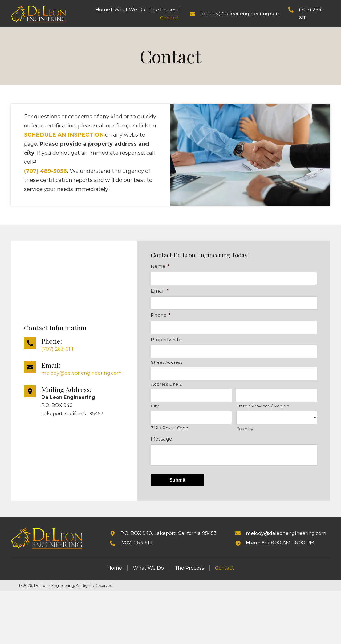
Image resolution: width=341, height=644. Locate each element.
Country (245, 431)
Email (160, 291)
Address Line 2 (166, 386)
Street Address (167, 364)
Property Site (166, 341)
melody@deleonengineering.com (241, 14)
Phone (161, 316)
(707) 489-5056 (45, 171)
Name (160, 266)
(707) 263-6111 (57, 350)
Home (115, 571)
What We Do (148, 571)
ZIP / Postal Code (170, 431)
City (155, 409)
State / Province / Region (263, 409)
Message (161, 441)
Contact (224, 571)
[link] (103, 10)
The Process (189, 571)
